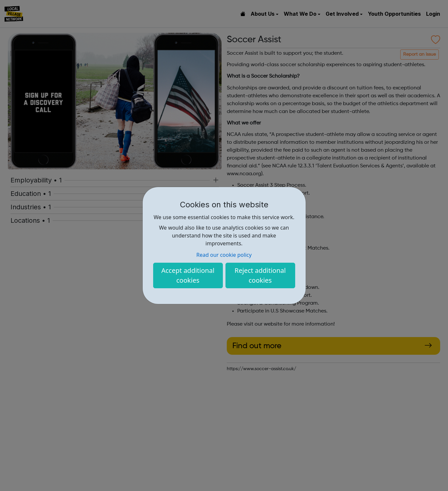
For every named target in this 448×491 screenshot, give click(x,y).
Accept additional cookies (188, 275)
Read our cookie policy (224, 255)
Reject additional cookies (260, 275)
